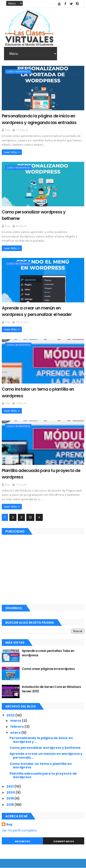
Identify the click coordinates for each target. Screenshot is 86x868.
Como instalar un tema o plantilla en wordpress (41, 766)
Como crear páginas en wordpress (48, 669)
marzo (16, 721)
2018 (10, 805)
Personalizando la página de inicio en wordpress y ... (41, 740)
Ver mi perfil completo (19, 830)
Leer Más (10, 152)
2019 (10, 798)
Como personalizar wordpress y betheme (45, 748)
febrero (17, 727)
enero (16, 733)
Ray (9, 825)
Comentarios (64, 841)
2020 (11, 792)
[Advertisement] (43, 569)
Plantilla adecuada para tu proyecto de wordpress (43, 775)
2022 (11, 715)
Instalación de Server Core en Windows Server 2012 (51, 689)
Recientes (23, 841)
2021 (10, 786)
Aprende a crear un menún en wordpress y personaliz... (46, 756)
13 (30, 517)
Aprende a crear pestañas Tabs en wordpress (48, 653)
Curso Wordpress (18, 71)
